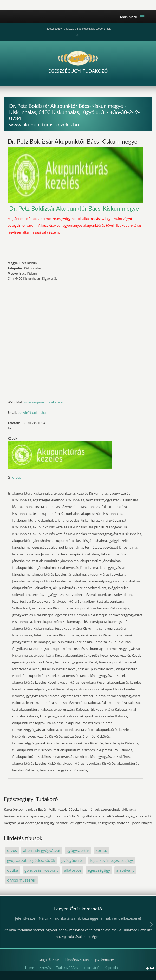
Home (30, 968)
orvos (17, 477)
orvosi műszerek (22, 880)
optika (13, 870)
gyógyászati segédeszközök (31, 860)
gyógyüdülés (72, 860)
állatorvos (73, 870)
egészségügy (99, 870)
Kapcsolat (112, 968)
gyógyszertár (78, 850)
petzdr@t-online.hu (32, 413)
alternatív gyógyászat (42, 850)
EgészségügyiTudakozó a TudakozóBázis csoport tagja (79, 29)
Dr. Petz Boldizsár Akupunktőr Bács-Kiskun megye (72, 141)
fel (152, 968)
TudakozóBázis (67, 968)
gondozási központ (41, 870)
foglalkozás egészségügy (112, 860)
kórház (102, 850)
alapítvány (125, 870)
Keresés (45, 968)
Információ (91, 968)
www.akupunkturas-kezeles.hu (44, 124)
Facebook (77, 36)
